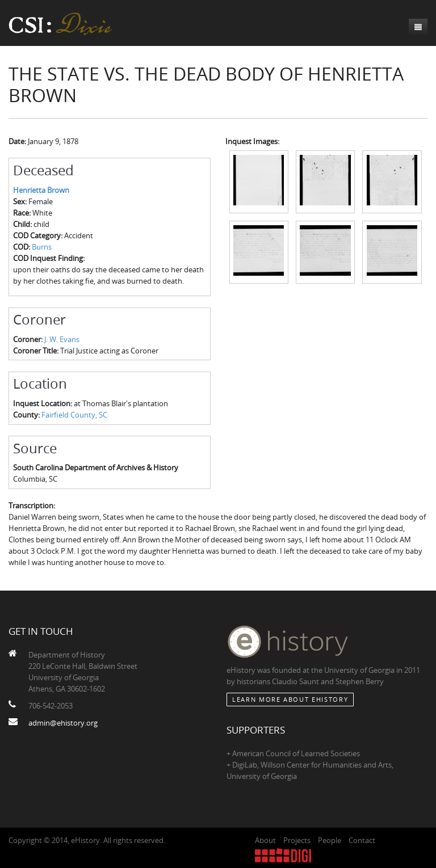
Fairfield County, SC (74, 415)
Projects (297, 840)
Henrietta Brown (41, 190)
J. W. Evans (62, 339)
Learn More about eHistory (290, 699)
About (265, 840)
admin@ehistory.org (63, 723)
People (330, 840)
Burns (42, 247)
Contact (362, 840)
